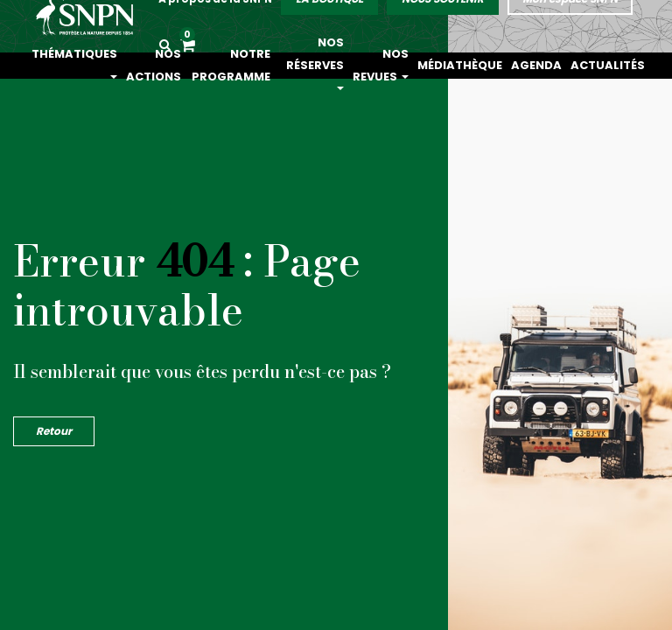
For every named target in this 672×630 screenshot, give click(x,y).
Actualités (616, 65)
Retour (54, 431)
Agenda (560, 65)
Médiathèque (497, 65)
